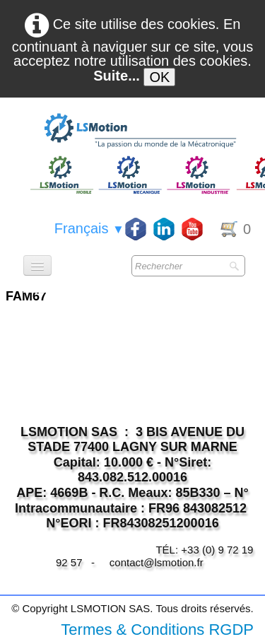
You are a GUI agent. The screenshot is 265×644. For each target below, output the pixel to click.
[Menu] (37, 265)
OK (159, 77)
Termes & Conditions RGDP (157, 630)
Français (89, 228)
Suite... (117, 76)
